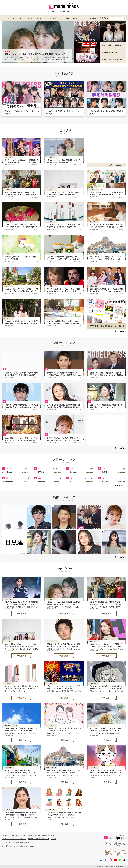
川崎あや (9, 472)
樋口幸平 (105, 482)
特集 (67, 18)
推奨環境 (31, 835)
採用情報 (37, 835)
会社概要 (5, 835)
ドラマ (84, 18)
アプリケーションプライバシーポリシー (14, 839)
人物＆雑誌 (92, 18)
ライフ (46, 18)
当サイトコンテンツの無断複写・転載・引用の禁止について (20, 842)
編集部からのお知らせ (48, 835)
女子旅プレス (103, 18)
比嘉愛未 (9, 482)
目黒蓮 (104, 472)
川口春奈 (73, 472)
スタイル (14, 18)
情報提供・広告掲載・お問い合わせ (39, 839)
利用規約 (24, 835)
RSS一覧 (54, 839)
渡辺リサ (41, 472)
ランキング (75, 18)
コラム (39, 18)
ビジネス (53, 18)
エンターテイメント (27, 18)
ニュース (6, 18)
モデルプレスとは (14, 835)
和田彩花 (41, 482)
